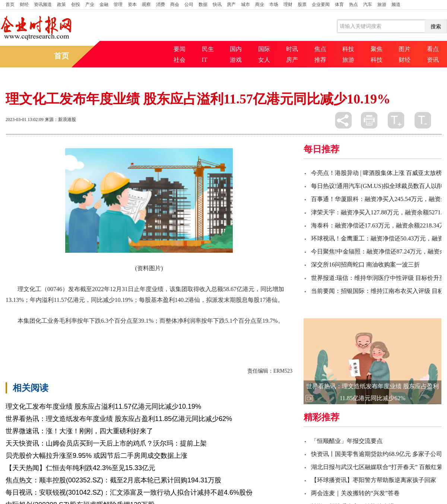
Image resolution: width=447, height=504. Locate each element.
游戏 (236, 60)
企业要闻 (321, 4)
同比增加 (144, 334)
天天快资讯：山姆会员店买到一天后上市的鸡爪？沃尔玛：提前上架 (106, 443)
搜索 (436, 26)
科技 (348, 49)
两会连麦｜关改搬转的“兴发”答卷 (355, 493)
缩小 (423, 120)
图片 (405, 49)
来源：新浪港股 (60, 119)
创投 (76, 4)
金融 (104, 4)
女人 (264, 60)
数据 (203, 4)
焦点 (320, 49)
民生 (208, 49)
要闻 (180, 49)
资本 (132, 4)
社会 (180, 60)
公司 (189, 4)
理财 (288, 4)
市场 (274, 4)
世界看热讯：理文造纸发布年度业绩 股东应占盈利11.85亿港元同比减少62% (119, 419)
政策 (61, 4)
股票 (302, 4)
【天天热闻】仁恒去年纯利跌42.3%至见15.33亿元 (80, 468)
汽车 (368, 4)
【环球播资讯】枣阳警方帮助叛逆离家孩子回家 (374, 480)
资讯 (433, 60)
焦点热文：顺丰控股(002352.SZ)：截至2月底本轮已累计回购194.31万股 (113, 480)
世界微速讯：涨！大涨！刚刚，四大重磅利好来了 (79, 431)
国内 (236, 49)
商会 (175, 4)
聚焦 (377, 49)
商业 (260, 4)
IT (205, 60)
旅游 (382, 4)
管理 (118, 4)
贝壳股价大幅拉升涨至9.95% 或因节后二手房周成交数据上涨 (96, 456)
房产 (231, 4)
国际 (264, 49)
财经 (24, 4)
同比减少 (93, 334)
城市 (245, 4)
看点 (433, 49)
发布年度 (119, 334)
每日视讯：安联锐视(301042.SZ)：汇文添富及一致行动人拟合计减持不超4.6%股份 (129, 492)
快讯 (217, 4)
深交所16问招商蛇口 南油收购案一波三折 (365, 264)
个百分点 (68, 334)
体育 (339, 4)
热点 (354, 4)
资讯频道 (43, 4)
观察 (146, 4)
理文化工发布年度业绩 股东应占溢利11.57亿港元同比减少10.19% (103, 406)
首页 (10, 4)
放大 (396, 120)
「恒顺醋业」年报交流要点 (347, 441)
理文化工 (43, 334)
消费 (161, 4)
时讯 (292, 49)
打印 (369, 120)
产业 (90, 4)
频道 (396, 4)
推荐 (320, 60)
